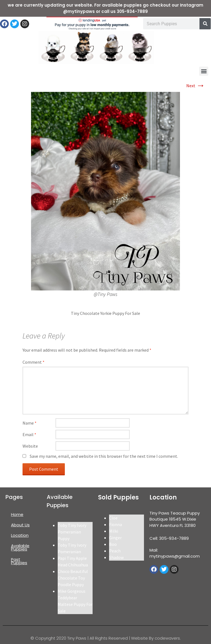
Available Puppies (20, 547)
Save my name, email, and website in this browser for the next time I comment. (104, 456)
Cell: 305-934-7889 (169, 538)
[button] (204, 71)
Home (17, 514)
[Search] (205, 24)
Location (20, 535)
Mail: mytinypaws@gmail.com (175, 553)
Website (30, 446)
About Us (20, 525)
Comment (34, 362)
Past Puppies (19, 561)
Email (29, 434)
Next (196, 86)
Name (30, 423)
